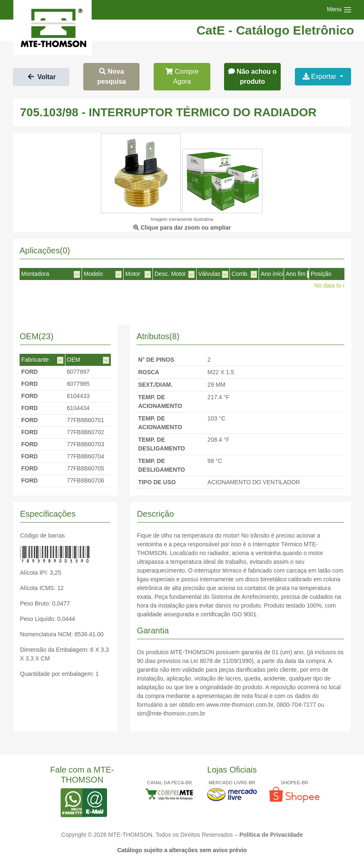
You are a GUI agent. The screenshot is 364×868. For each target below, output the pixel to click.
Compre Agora (182, 76)
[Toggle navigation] (339, 10)
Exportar (320, 76)
